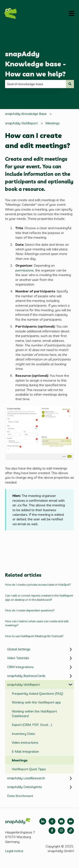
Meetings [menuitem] (20, 760)
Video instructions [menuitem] (25, 742)
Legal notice (14, 851)
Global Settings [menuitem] (19, 649)
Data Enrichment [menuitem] (20, 796)
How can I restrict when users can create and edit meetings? (37, 623)
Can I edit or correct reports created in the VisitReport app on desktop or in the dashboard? (39, 598)
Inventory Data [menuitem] (23, 734)
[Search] (70, 84)
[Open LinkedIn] (43, 821)
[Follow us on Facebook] (52, 831)
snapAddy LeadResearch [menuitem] (26, 778)
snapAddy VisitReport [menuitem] (23, 684)
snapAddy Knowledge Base (26, 114)
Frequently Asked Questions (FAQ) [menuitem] (37, 693)
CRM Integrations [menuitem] (20, 667)
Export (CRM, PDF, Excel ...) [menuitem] (32, 725)
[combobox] (35, 84)
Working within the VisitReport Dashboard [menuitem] (34, 714)
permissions (25, 270)
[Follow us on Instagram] (61, 831)
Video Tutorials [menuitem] (18, 658)
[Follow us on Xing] (52, 821)
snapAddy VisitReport (21, 123)
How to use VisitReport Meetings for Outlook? (34, 636)
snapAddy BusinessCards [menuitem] (26, 676)
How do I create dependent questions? (30, 610)
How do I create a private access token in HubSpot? (38, 585)
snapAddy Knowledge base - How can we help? (35, 64)
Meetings (52, 123)
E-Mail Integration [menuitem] (25, 751)
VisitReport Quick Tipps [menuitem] (29, 769)
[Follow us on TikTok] (71, 831)
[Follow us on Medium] (61, 821)
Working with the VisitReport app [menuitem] (36, 702)
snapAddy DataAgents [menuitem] (25, 787)
